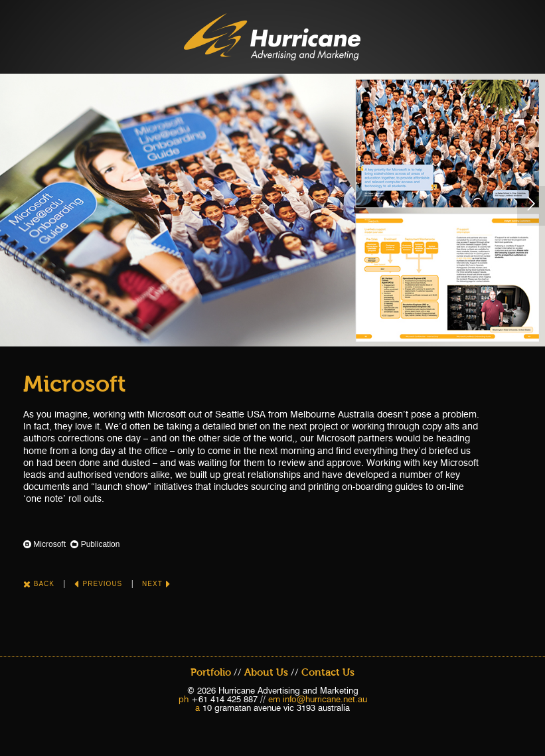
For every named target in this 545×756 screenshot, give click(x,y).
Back (39, 584)
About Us (266, 672)
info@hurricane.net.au (325, 699)
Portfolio (211, 672)
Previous (98, 584)
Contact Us (328, 672)
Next (156, 584)
